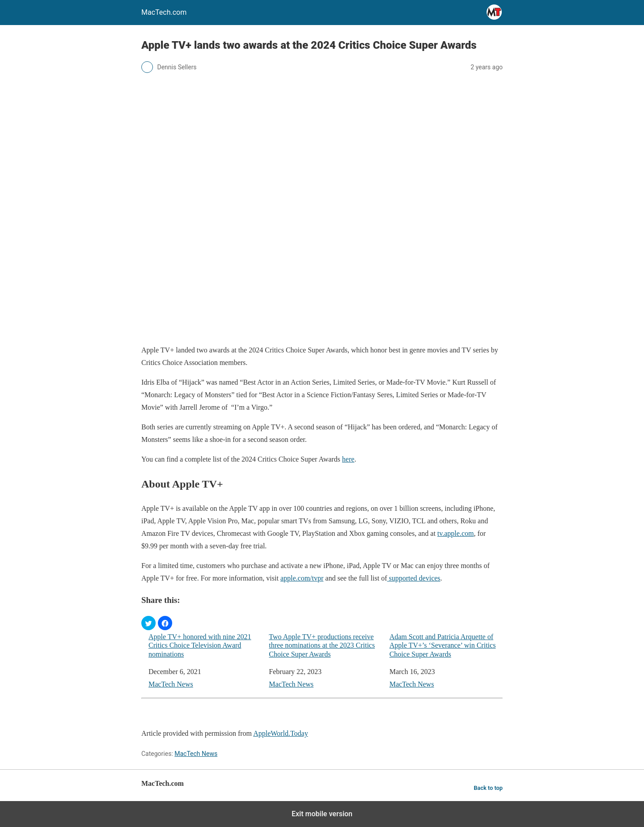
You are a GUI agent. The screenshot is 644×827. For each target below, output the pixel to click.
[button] (148, 623)
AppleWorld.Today (280, 733)
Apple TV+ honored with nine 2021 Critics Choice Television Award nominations (200, 645)
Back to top (488, 788)
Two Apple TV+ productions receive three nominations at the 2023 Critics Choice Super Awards (322, 645)
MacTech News (171, 684)
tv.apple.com (456, 533)
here (348, 459)
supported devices (414, 578)
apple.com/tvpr (302, 578)
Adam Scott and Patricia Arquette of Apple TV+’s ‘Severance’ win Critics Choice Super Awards (443, 645)
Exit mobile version (322, 814)
